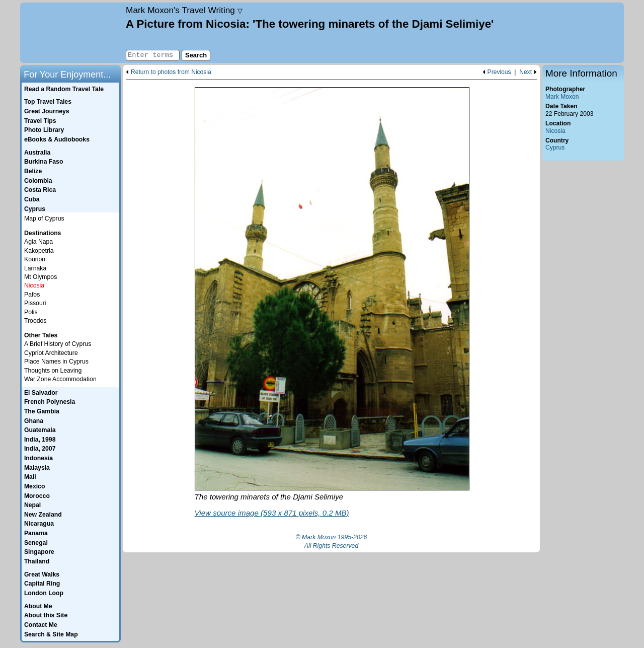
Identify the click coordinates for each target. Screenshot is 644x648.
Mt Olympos (41, 277)
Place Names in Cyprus (56, 362)
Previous (499, 72)
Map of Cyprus (44, 219)
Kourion (35, 259)
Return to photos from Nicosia (171, 72)
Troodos (35, 321)
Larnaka (35, 268)
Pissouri (35, 303)
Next (526, 72)
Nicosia (555, 131)
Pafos (32, 295)
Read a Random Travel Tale (64, 89)
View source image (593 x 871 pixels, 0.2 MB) (272, 513)
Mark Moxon (562, 97)
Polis (31, 312)
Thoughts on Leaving (53, 371)
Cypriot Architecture (51, 353)
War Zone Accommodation (60, 379)
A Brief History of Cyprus (58, 344)
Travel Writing (184, 10)
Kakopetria (39, 251)
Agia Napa (38, 242)
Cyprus (555, 148)
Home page (72, 33)
